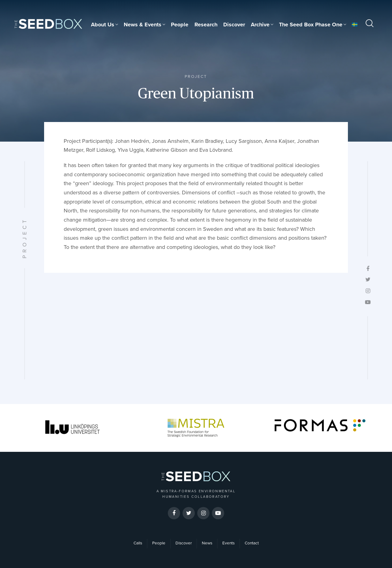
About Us (103, 25)
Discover (234, 25)
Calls (138, 543)
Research (206, 25)
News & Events (143, 25)
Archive (260, 25)
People (180, 25)
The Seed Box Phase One (311, 25)
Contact (252, 543)
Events (228, 543)
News (207, 543)
